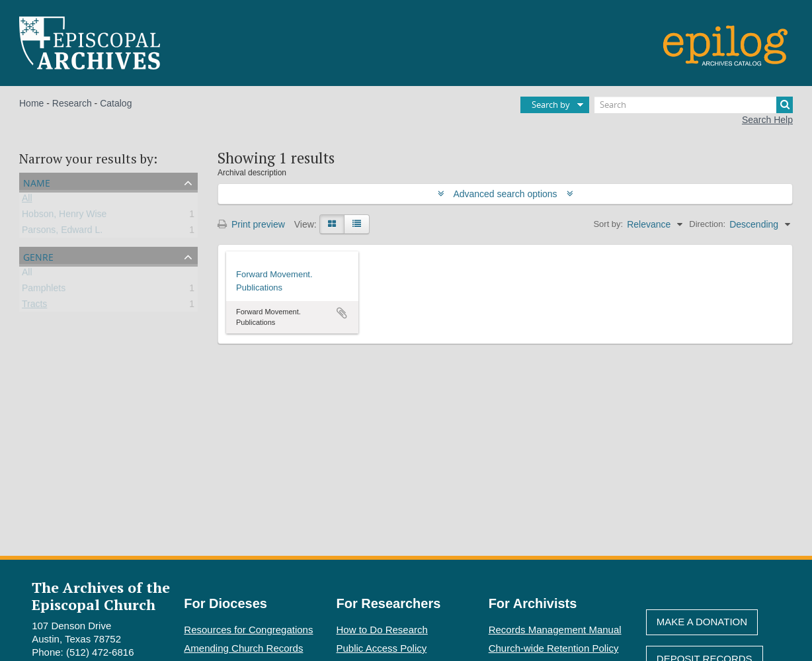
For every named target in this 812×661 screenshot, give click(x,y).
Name (37, 182)
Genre (38, 256)
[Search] (694, 105)
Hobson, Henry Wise (64, 216)
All (27, 200)
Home (31, 103)
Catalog (116, 103)
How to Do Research (382, 630)
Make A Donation (702, 622)
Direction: (707, 224)
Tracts (34, 306)
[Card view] (332, 224)
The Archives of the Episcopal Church (101, 595)
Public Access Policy (382, 648)
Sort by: (608, 224)
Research (72, 103)
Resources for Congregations (248, 630)
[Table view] (357, 224)
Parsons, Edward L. (62, 232)
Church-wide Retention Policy (554, 648)
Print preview (251, 224)
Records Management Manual (555, 630)
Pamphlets (44, 290)
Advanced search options (506, 194)
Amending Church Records (243, 648)
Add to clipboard (342, 313)
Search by (551, 105)
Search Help (767, 120)
